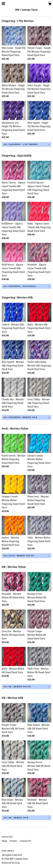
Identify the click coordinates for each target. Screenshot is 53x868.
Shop (5, 841)
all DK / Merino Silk (16, 818)
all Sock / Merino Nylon (19, 556)
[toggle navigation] (3, 4)
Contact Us (25, 841)
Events (14, 841)
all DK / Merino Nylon (17, 687)
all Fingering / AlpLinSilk (20, 286)
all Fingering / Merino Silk (20, 417)
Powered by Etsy (11, 863)
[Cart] (50, 4)
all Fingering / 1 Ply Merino (21, 144)
